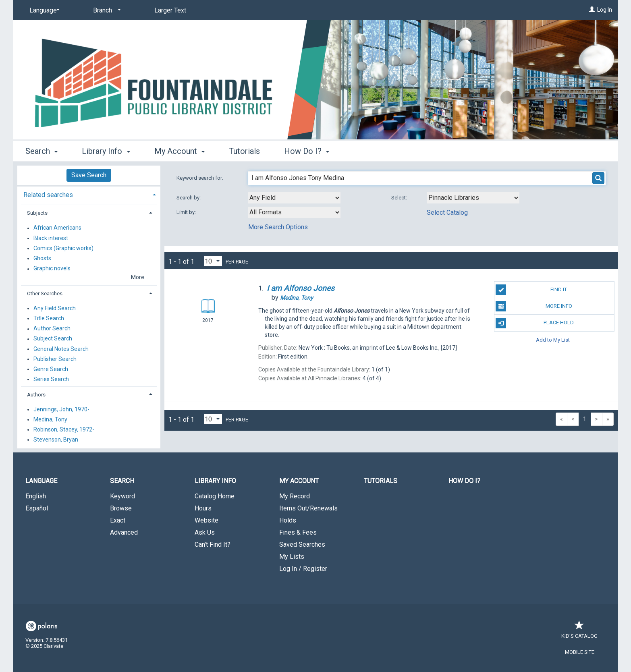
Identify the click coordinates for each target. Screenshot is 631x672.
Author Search (52, 329)
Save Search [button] (89, 175)
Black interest (51, 238)
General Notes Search (61, 349)
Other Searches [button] (45, 293)
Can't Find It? (213, 544)
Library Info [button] (106, 151)
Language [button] (41, 481)
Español (37, 508)
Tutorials (244, 151)
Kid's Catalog (579, 632)
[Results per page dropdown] (213, 261)
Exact (118, 520)
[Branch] (106, 10)
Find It (531, 290)
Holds (288, 520)
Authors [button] (36, 395)
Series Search (51, 379)
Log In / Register (303, 569)
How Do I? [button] (307, 151)
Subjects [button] (37, 213)
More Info (534, 306)
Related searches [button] (48, 195)
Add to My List (553, 340)
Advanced (124, 532)
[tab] (89, 194)
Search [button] (42, 151)
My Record (295, 496)
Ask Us (205, 532)
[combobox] (294, 198)
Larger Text (170, 10)
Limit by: (187, 212)
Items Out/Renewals (308, 508)
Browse (121, 508)
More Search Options (278, 227)
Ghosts (42, 258)
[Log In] (592, 10)
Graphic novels (52, 269)
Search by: (189, 198)
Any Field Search (55, 308)
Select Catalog (447, 213)
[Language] (43, 10)
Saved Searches (302, 544)
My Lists (292, 557)
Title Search (49, 318)
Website (207, 520)
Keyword (122, 496)
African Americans (57, 228)
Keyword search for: (200, 178)
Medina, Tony (50, 419)
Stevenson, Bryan (56, 440)
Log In (605, 10)
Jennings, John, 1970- (61, 409)
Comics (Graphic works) (63, 248)
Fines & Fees (298, 532)
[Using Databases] (473, 198)
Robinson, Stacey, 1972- (64, 429)
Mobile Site (580, 652)
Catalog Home (215, 496)
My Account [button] (180, 151)
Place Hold (535, 323)
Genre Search (51, 369)
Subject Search (53, 339)
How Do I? (464, 481)
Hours (203, 508)
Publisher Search (55, 359)
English (36, 496)
